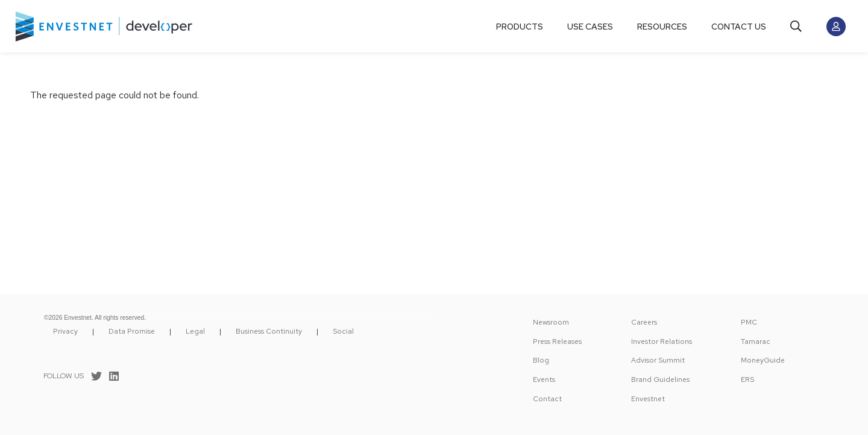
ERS (747, 379)
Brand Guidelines (660, 379)
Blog (541, 360)
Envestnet (648, 399)
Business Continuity (269, 331)
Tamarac (756, 341)
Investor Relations (662, 341)
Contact (547, 399)
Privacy (65, 331)
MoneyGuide (763, 360)
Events (544, 379)
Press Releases (557, 341)
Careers (644, 322)
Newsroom (551, 322)
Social (343, 331)
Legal (195, 331)
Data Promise (132, 331)
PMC (749, 322)
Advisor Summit (658, 360)
